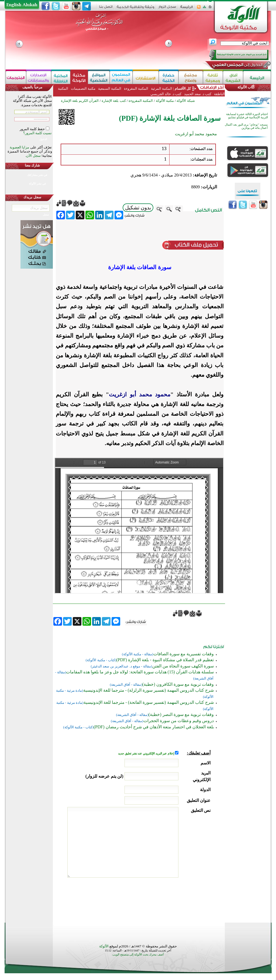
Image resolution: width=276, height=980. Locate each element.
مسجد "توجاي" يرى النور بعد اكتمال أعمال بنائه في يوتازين (246, 126)
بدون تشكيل (138, 208)
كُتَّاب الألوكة (246, 87)
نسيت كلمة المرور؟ (38, 133)
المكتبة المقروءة (136, 89)
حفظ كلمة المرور (33, 129)
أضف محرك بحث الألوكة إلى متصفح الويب (138, 955)
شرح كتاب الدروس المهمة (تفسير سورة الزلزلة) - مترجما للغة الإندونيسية (149, 690)
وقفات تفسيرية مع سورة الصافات (184, 654)
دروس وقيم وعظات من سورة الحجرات (179, 721)
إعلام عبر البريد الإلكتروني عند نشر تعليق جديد (146, 754)
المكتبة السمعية (110, 89)
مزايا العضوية (19, 147)
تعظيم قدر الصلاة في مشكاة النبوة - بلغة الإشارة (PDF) (165, 660)
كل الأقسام (183, 89)
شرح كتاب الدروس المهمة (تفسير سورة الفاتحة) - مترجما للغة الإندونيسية (149, 702)
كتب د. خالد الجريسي (166, 94)
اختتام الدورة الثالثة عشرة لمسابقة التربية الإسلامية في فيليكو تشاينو (247, 116)
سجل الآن (33, 156)
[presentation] (170, 899)
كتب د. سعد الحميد (198, 94)
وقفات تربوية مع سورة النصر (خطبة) (181, 714)
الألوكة (104, 946)
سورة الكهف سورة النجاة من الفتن (183, 666)
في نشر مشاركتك (37, 175)
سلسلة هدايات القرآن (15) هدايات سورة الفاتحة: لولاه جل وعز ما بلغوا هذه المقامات (140, 672)
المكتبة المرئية (161, 89)
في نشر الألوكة (37, 184)
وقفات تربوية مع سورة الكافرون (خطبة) (178, 684)
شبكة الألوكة (186, 101)
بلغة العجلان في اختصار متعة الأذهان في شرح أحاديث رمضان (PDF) (153, 727)
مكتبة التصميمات (83, 89)
